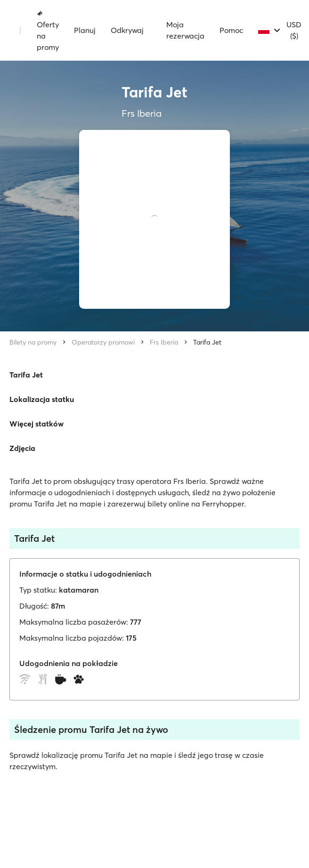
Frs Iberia (164, 342)
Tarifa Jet (207, 342)
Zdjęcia (22, 448)
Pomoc (231, 30)
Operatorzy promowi (103, 342)
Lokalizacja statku (42, 399)
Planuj (85, 30)
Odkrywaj (127, 30)
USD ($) (294, 30)
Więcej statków (37, 424)
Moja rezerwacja (185, 30)
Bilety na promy (33, 342)
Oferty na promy (48, 31)
